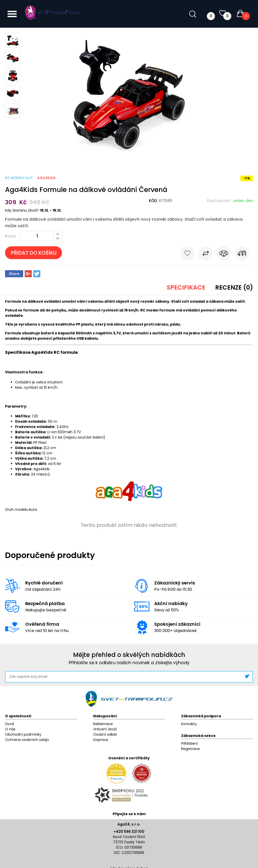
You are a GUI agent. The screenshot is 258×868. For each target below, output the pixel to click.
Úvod (9, 724)
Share (14, 274)
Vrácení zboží (105, 729)
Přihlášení (189, 743)
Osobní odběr (105, 734)
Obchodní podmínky (23, 734)
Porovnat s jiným (206, 254)
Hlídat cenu (224, 254)
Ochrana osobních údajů (27, 740)
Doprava (101, 740)
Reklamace (103, 724)
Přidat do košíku (34, 253)
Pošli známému (242, 254)
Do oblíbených (187, 254)
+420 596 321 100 (129, 832)
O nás (10, 729)
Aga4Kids (46, 178)
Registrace (190, 749)
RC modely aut (19, 178)
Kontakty (189, 724)
